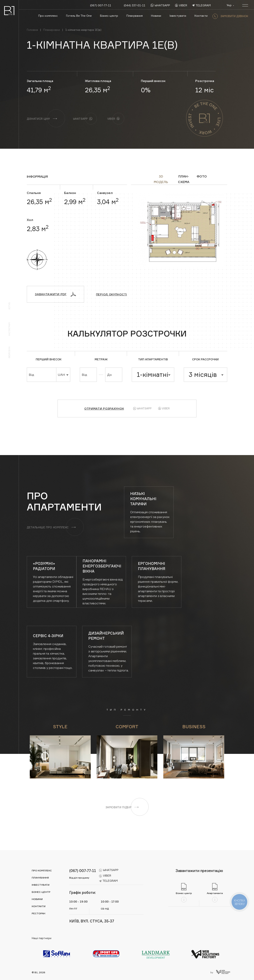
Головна (32, 30)
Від (31, 375)
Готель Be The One (79, 16)
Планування (135, 16)
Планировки (52, 30)
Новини (156, 16)
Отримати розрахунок (104, 408)
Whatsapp (142, 408)
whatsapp (160, 5)
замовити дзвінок (230, 16)
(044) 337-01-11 (135, 5)
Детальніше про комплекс (51, 527)
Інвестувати (178, 16)
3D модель (161, 177)
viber (181, 5)
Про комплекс (48, 16)
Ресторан (38, 913)
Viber (164, 408)
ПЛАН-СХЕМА (184, 177)
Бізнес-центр (109, 16)
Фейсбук (9, 352)
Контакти (201, 16)
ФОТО (202, 176)
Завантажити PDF (55, 294)
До (109, 375)
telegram (201, 5)
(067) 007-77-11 (101, 5)
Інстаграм (9, 329)
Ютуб (9, 306)
